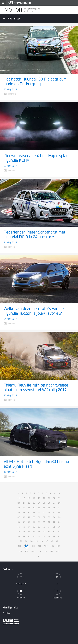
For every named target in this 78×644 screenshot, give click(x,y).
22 (29, 503)
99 (57, 541)
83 (19, 536)
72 (54, 527)
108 (27, 551)
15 (39, 498)
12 (24, 498)
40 (29, 512)
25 (44, 503)
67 (29, 527)
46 (59, 512)
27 (54, 503)
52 (44, 517)
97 (47, 541)
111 (45, 551)
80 (49, 532)
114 (37, 556)
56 (19, 522)
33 (39, 508)
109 (33, 551)
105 (52, 546)
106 (58, 546)
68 (34, 527)
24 (39, 503)
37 (59, 508)
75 (24, 532)
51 (39, 517)
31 (29, 508)
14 (34, 498)
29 (19, 508)
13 (29, 498)
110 (39, 551)
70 (44, 527)
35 (49, 508)
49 (29, 517)
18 (54, 498)
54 (54, 517)
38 (19, 512)
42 (39, 512)
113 (58, 551)
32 (34, 508)
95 (36, 541)
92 (21, 541)
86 (34, 536)
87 (39, 536)
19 (59, 498)
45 (54, 512)
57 (24, 522)
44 (49, 512)
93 (26, 541)
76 (29, 532)
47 (19, 517)
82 (59, 532)
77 (34, 532)
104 (46, 546)
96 (42, 541)
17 (49, 498)
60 (39, 522)
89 (49, 536)
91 (59, 536)
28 (59, 503)
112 (51, 551)
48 (24, 517)
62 (49, 522)
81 (54, 532)
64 (59, 522)
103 (40, 546)
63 (54, 522)
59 (34, 522)
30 (24, 508)
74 (19, 532)
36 (54, 508)
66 (24, 527)
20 (19, 503)
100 (20, 546)
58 (29, 522)
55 (59, 517)
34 (44, 508)
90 (54, 536)
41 (34, 512)
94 (31, 541)
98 (52, 541)
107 (20, 551)
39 (24, 512)
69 (39, 527)
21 (24, 503)
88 (44, 536)
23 (34, 503)
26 (49, 503)
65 (19, 527)
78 (39, 532)
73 (59, 527)
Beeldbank (7, 613)
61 (44, 522)
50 (34, 517)
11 (19, 498)
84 (24, 536)
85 (29, 536)
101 (27, 546)
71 (49, 527)
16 (44, 498)
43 (44, 512)
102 (33, 546)
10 (59, 493)
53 (49, 517)
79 (44, 532)
